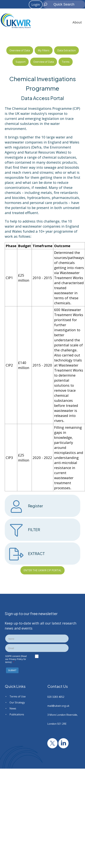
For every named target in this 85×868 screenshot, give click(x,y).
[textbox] (37, 639)
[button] (12, 670)
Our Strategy (17, 702)
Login (36, 4)
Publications (17, 714)
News (13, 708)
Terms (66, 62)
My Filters (44, 50)
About (77, 22)
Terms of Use (18, 696)
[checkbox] (37, 656)
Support (21, 62)
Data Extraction (66, 50)
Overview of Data (20, 50)
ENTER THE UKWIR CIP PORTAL (42, 570)
